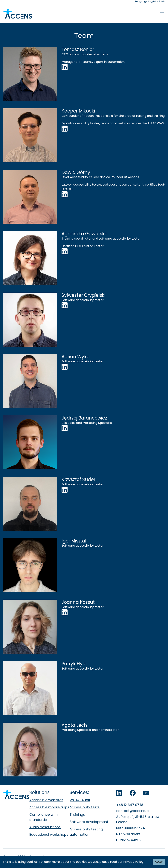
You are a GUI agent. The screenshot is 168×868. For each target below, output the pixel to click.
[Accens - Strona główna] (17, 14)
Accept (159, 862)
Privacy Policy (133, 862)
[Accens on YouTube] (146, 793)
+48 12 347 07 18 (130, 805)
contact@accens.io (132, 811)
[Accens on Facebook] (133, 793)
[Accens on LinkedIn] (119, 793)
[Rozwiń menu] (162, 14)
